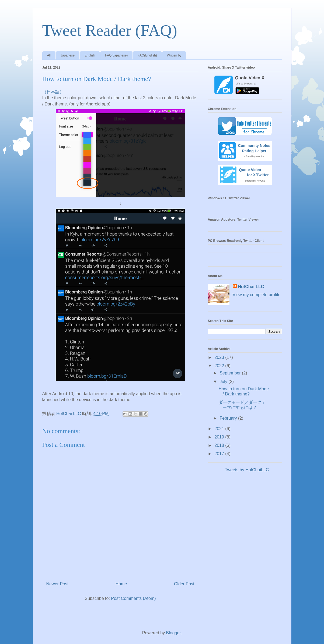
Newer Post (58, 584)
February (229, 418)
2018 (220, 445)
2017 (220, 454)
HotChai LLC (251, 287)
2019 (220, 437)
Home (121, 584)
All (49, 55)
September (231, 373)
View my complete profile (257, 295)
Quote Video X (250, 78)
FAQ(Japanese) (116, 55)
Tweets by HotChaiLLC (247, 470)
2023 (220, 357)
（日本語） (53, 92)
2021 (220, 429)
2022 (220, 366)
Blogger (173, 633)
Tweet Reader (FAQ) (110, 30)
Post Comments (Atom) (133, 598)
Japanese (68, 55)
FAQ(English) (147, 55)
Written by (174, 55)
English (90, 55)
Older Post (184, 584)
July (224, 382)
